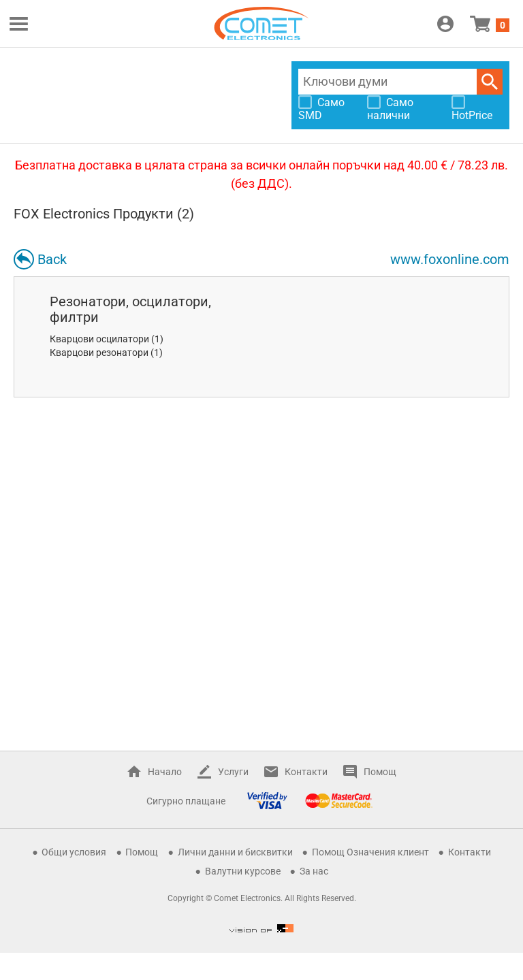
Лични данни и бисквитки (235, 852)
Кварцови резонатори (99, 353)
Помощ (380, 772)
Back (52, 259)
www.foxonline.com (450, 259)
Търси (490, 82)
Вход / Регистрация (445, 24)
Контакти (306, 772)
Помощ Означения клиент (370, 852)
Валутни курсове (243, 871)
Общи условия (74, 852)
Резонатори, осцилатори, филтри (130, 309)
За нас (314, 871)
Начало (165, 772)
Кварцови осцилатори (99, 339)
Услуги (233, 772)
